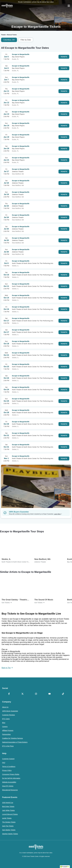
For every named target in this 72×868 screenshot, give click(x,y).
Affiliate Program (8, 730)
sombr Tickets (7, 818)
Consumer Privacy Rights (11, 774)
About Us (5, 707)
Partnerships (6, 734)
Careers (5, 727)
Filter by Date (26, 40)
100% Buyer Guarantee (10, 711)
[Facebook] (9, 694)
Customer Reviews (8, 715)
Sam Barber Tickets (9, 830)
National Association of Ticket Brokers (15, 742)
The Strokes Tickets (9, 822)
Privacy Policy (7, 770)
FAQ (4, 763)
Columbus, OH (9, 40)
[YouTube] (50, 694)
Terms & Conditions (9, 767)
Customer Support (8, 759)
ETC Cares (6, 719)
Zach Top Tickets (8, 826)
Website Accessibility (9, 782)
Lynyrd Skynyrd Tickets (10, 814)
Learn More (58, 514)
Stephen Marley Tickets (10, 834)
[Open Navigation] (69, 6)
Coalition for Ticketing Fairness (12, 738)
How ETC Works (8, 786)
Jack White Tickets (8, 810)
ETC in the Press (8, 746)
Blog (4, 723)
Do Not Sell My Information (11, 778)
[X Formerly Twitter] (22, 694)
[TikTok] (63, 694)
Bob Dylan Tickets (8, 806)
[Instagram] (36, 694)
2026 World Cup (8, 803)
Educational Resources (10, 790)
